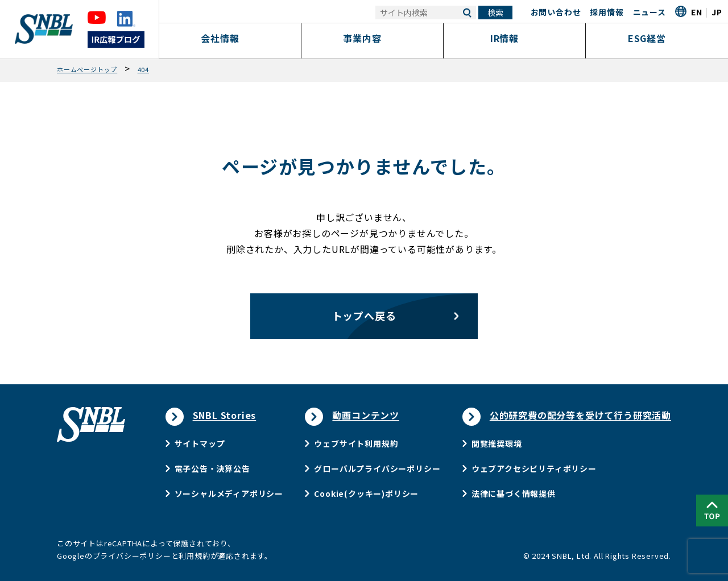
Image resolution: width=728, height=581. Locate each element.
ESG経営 (657, 38)
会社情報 (230, 38)
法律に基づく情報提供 (514, 493)
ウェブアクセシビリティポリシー (534, 468)
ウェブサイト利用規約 (356, 443)
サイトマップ (200, 443)
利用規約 (194, 556)
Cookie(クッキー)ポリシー (366, 493)
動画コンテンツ (366, 415)
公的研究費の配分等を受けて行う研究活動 (580, 415)
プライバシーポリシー (132, 556)
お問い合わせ (556, 12)
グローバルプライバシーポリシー (377, 468)
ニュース (650, 12)
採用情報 (607, 12)
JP (717, 12)
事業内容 (372, 38)
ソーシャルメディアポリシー (229, 493)
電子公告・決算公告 (212, 468)
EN (697, 12)
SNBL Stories (225, 415)
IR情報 (514, 38)
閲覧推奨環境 (497, 443)
